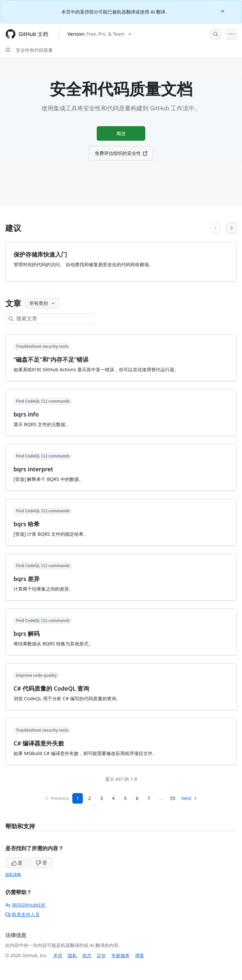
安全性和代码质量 (34, 50)
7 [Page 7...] (149, 798)
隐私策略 (13, 874)
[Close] (223, 11)
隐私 (72, 955)
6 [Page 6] (137, 798)
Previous (57, 798)
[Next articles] (231, 228)
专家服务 (121, 955)
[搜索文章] (55, 318)
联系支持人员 (22, 914)
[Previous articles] (216, 228)
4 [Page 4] (113, 798)
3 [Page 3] (101, 798)
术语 (58, 955)
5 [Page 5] (125, 798)
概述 (121, 134)
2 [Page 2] (89, 798)
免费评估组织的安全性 (121, 155)
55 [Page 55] (173, 798)
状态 (87, 955)
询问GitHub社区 (26, 905)
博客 (140, 955)
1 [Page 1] (78, 798)
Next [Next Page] (189, 798)
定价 (101, 955)
